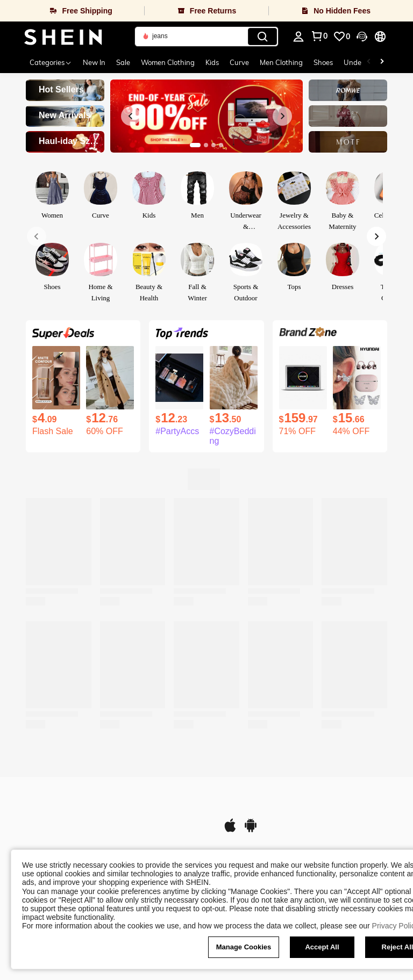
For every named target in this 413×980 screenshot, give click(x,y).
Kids (212, 62)
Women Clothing (168, 62)
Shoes (323, 62)
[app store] (230, 831)
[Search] (262, 37)
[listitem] (56, 391)
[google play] (251, 831)
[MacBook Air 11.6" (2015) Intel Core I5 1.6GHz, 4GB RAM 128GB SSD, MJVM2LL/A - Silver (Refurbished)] (303, 378)
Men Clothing (281, 62)
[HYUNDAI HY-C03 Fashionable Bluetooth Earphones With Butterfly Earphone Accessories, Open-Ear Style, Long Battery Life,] (357, 378)
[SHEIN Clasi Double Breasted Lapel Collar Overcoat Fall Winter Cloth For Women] (110, 378)
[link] (341, 37)
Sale (123, 62)
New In (94, 62)
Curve (239, 62)
